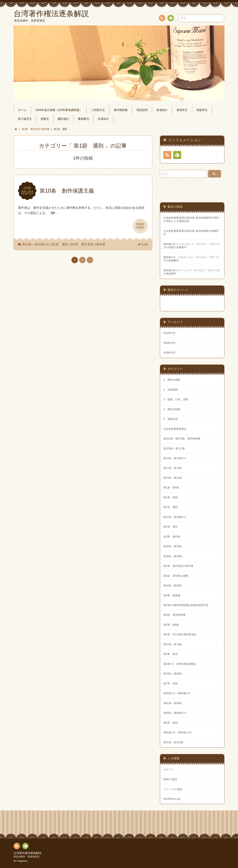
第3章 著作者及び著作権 (88, 244)
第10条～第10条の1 (35, 244)
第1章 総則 (171, 497)
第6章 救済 (171, 654)
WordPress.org (172, 799)
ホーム (22, 110)
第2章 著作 (171, 527)
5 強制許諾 (171, 419)
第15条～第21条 (173, 478)
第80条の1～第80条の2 (177, 693)
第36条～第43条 (173, 556)
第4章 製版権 (172, 595)
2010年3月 (169, 333)
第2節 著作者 (172, 537)
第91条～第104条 (173, 742)
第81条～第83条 (173, 703)
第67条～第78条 (173, 644)
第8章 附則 (171, 723)
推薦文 (45, 119)
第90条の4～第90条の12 (177, 732)
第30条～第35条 (173, 546)
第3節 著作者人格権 (176, 576)
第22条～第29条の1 (175, 517)
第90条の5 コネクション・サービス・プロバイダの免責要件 (191, 259)
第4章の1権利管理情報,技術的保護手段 (186, 605)
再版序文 (202, 110)
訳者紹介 (104, 119)
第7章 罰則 (171, 684)
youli (145, 244)
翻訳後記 (63, 119)
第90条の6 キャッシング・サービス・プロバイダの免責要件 (192, 272)
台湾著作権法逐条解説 (28, 853)
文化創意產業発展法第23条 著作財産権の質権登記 (191, 233)
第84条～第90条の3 (175, 713)
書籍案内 (83, 119)
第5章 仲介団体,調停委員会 (180, 634)
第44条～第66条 (173, 586)
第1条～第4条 (171, 488)
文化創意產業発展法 (175, 429)
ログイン (168, 770)
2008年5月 (169, 353)
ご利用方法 (98, 110)
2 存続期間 (171, 390)
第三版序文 (25, 119)
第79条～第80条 (173, 674)
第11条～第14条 (173, 468)
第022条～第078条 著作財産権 (182, 439)
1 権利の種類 (172, 380)
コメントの (173, 789)
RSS (162, 19)
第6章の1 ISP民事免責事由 (180, 664)
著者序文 (182, 110)
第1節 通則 (60, 244)
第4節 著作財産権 (174, 615)
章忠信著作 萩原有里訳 (27, 857)
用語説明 (142, 110)
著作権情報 (121, 110)
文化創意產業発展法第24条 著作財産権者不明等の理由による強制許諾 (191, 219)
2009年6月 (169, 343)
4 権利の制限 (172, 409)
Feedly (170, 19)
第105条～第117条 (174, 449)
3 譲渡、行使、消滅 (176, 399)
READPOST (140, 226)
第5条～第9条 (171, 625)
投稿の (170, 779)
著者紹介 (162, 110)
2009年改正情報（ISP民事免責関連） (59, 110)
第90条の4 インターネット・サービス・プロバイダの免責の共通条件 (192, 246)
